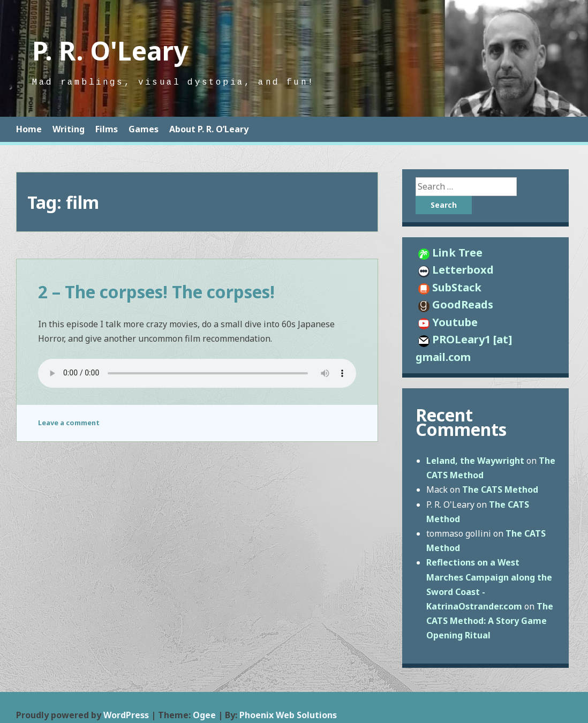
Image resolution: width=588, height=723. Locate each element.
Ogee (204, 715)
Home (29, 129)
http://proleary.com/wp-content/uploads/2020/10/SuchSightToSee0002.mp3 (197, 373)
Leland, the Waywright (475, 461)
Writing (69, 129)
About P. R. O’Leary (209, 129)
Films (107, 129)
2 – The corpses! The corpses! (156, 292)
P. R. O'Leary (110, 51)
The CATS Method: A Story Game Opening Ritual (490, 621)
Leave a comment (69, 423)
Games (144, 129)
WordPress (126, 715)
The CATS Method (500, 489)
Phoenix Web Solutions (288, 715)
